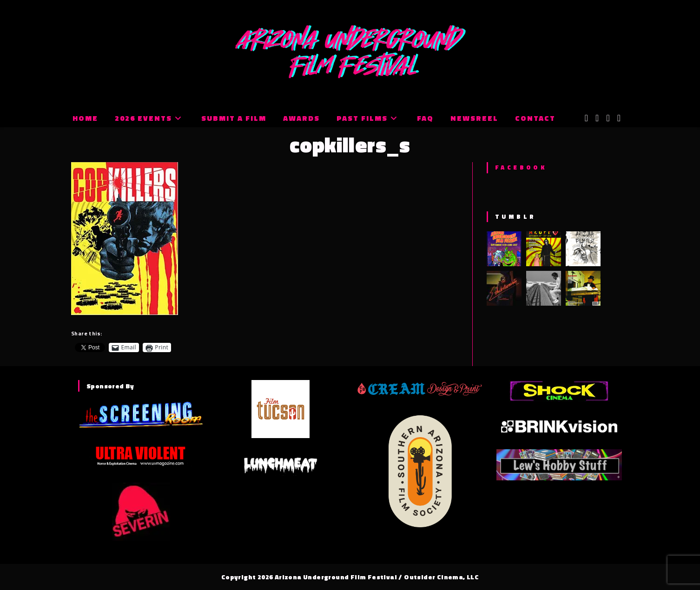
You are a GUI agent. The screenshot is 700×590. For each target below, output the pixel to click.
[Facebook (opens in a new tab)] (597, 118)
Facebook (521, 167)
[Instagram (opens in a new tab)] (608, 118)
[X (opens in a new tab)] (586, 118)
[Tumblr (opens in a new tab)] (619, 118)
